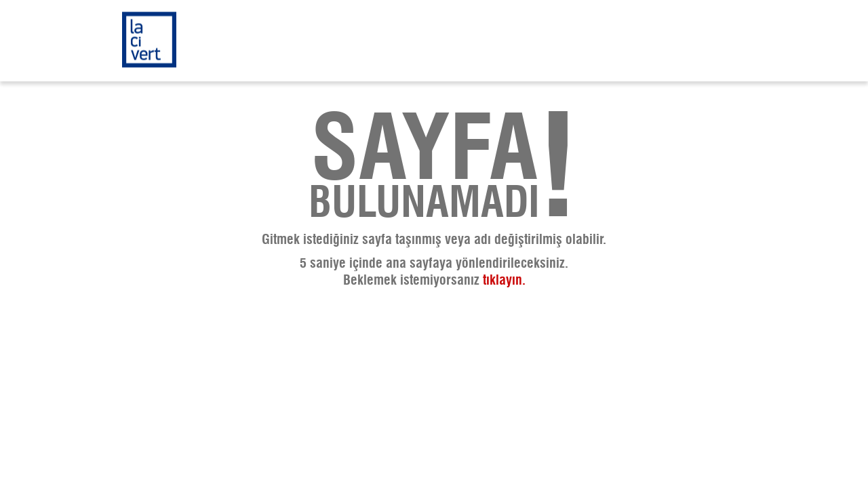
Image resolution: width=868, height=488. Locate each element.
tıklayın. (504, 281)
